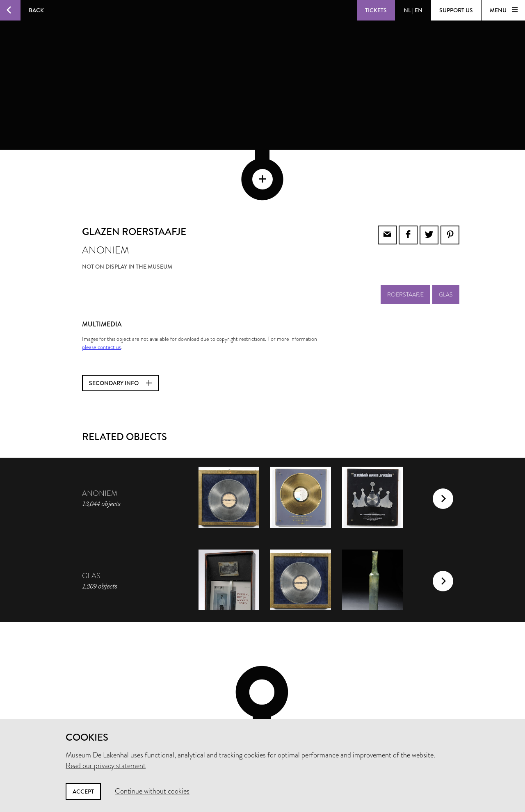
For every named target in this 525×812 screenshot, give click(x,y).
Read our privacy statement (106, 766)
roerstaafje (405, 239)
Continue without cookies (152, 791)
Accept (83, 791)
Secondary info (120, 328)
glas (446, 239)
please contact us (102, 292)
